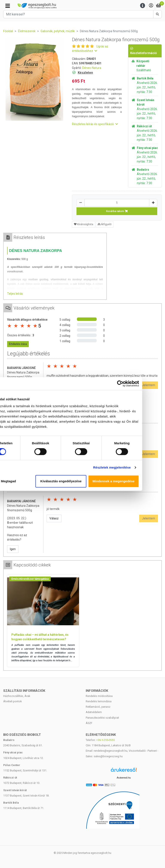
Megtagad (30, 481)
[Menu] (143, 6)
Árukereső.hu (124, 778)
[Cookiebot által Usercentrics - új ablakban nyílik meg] (141, 384)
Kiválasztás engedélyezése (82, 481)
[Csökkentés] (81, 203)
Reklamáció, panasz (98, 707)
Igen (13, 549)
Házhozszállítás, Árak (17, 696)
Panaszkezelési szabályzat (102, 718)
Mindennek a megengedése (135, 481)
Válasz (54, 518)
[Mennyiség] (117, 203)
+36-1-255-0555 (105, 740)
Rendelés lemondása (99, 701)
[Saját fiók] (151, 6)
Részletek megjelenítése (133, 467)
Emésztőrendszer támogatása (30, 579)
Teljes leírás (15, 294)
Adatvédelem (94, 712)
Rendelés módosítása (99, 696)
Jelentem (149, 518)
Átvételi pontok (12, 701)
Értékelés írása (18, 344)
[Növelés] (153, 203)
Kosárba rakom (117, 211)
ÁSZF (89, 723)
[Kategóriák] (8, 6)
